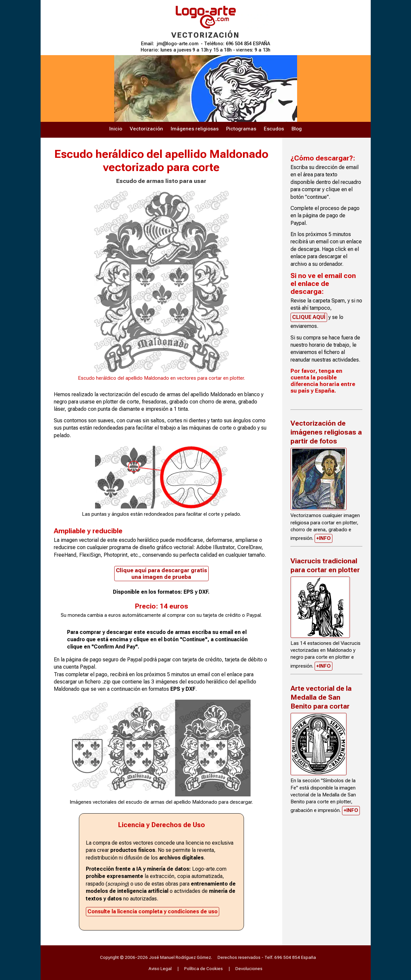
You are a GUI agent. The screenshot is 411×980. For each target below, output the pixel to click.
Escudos (274, 129)
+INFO (324, 538)
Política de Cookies (204, 968)
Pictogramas (241, 129)
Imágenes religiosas (195, 129)
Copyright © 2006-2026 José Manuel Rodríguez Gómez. (156, 957)
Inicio (116, 129)
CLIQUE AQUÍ (309, 317)
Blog (297, 129)
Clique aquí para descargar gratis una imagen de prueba (161, 574)
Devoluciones (249, 968)
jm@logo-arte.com (178, 44)
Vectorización (146, 129)
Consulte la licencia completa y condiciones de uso (153, 911)
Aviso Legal (160, 968)
